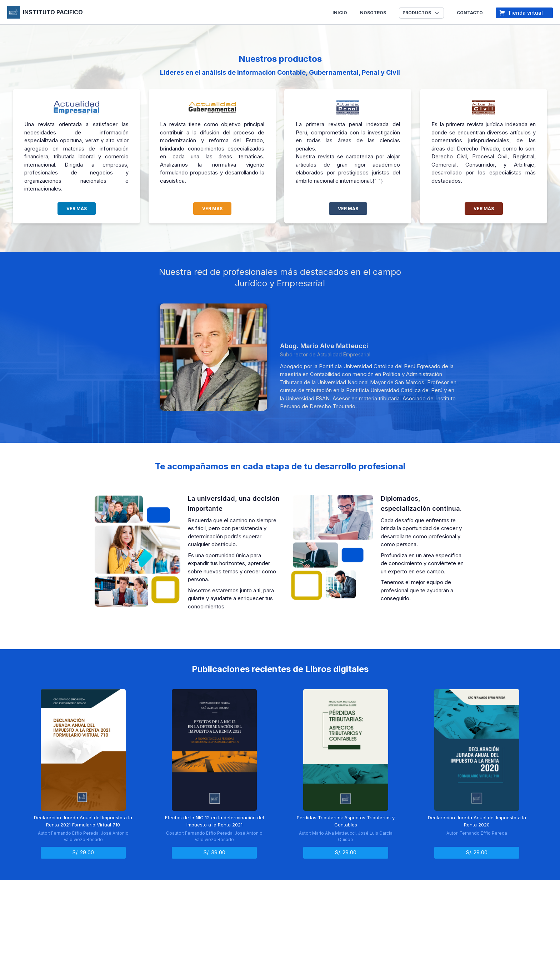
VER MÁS (77, 209)
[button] (421, 13)
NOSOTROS (373, 13)
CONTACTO (470, 13)
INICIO (340, 13)
